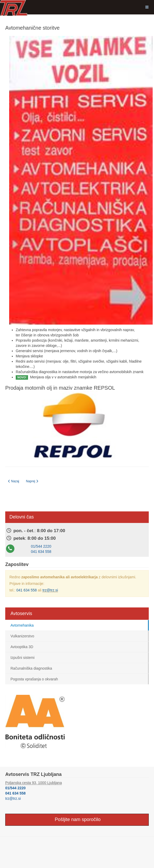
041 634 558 (41, 552)
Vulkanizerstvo (22, 636)
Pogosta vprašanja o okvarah (34, 679)
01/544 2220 (41, 546)
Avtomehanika (22, 625)
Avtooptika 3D (22, 647)
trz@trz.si (50, 590)
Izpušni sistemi (23, 658)
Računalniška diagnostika (31, 668)
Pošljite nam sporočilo (77, 819)
